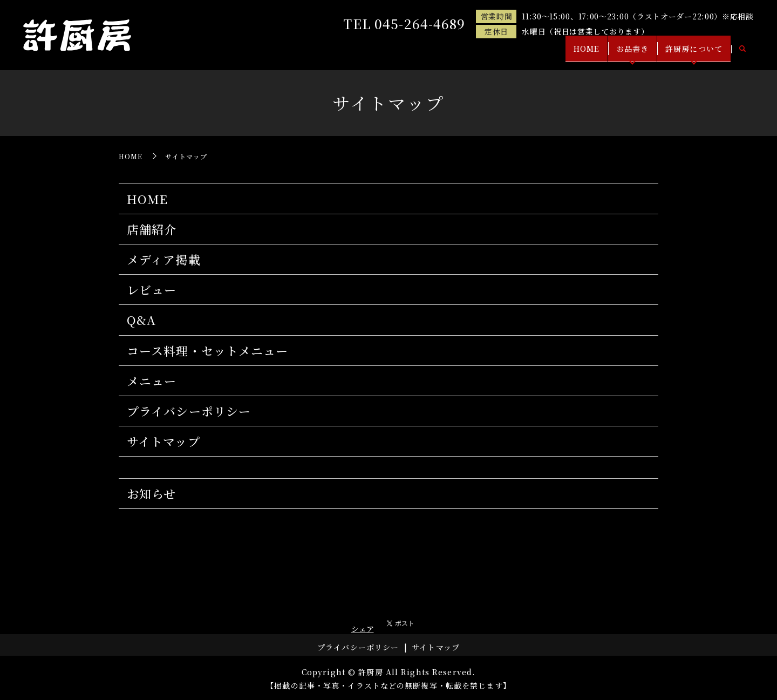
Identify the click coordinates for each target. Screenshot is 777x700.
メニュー (152, 381)
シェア (363, 629)
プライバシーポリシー (189, 411)
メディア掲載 (164, 259)
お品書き (622, 53)
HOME (570, 53)
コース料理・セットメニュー (208, 351)
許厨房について (691, 53)
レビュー (152, 290)
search (742, 53)
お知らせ (151, 494)
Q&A (141, 320)
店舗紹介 (152, 229)
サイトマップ (163, 441)
